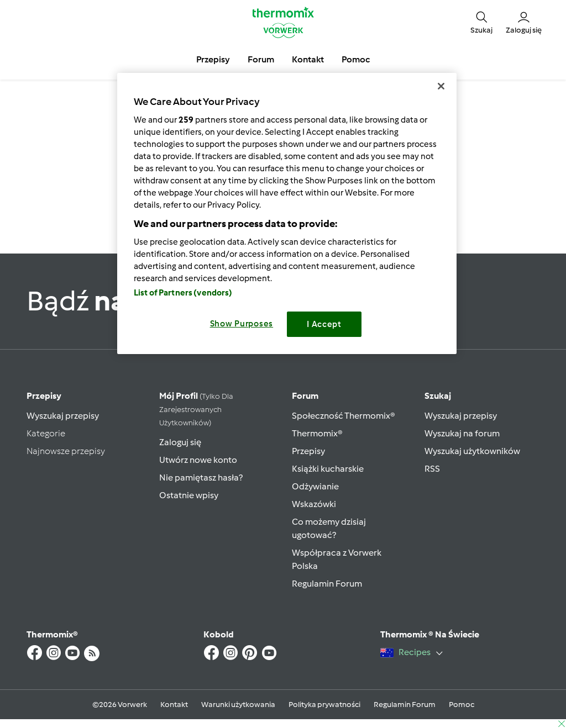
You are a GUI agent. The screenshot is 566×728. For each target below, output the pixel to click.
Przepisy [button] (213, 59)
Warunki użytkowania (238, 705)
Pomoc (462, 705)
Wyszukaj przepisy (63, 416)
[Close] (441, 86)
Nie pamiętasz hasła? (201, 478)
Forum (305, 396)
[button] (481, 22)
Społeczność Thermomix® (344, 416)
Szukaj (438, 396)
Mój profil (196, 409)
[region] (287, 213)
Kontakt (174, 705)
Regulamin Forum (327, 584)
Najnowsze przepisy (66, 451)
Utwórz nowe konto (198, 460)
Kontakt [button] (308, 59)
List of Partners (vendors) (183, 293)
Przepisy (44, 396)
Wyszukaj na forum (462, 433)
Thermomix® (317, 433)
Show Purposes (242, 324)
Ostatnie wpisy (189, 495)
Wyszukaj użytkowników (472, 451)
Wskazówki (314, 504)
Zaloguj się (180, 442)
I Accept (324, 324)
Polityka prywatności (324, 705)
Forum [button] (261, 59)
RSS (432, 469)
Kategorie (46, 433)
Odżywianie (315, 486)
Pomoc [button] (356, 59)
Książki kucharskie (328, 469)
